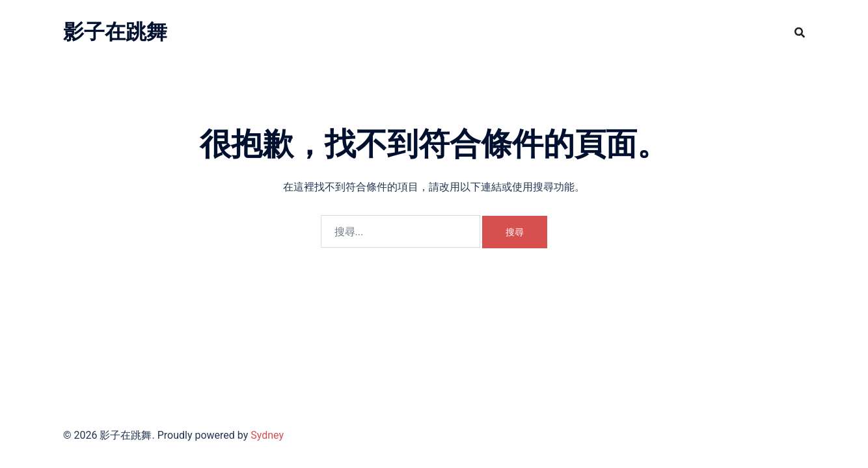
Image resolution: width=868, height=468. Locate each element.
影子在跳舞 (115, 32)
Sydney (267, 435)
